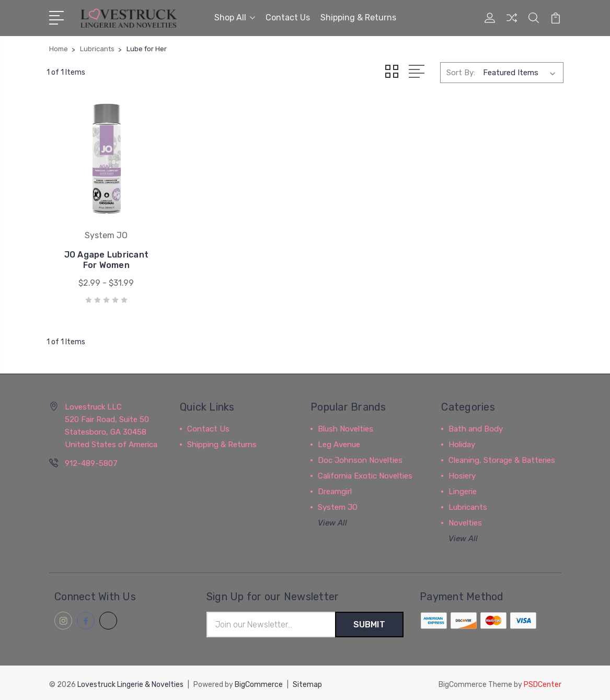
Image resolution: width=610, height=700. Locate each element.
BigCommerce (259, 682)
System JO (338, 505)
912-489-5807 (91, 461)
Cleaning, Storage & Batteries (502, 458)
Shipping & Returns (358, 17)
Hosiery (462, 473)
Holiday (462, 442)
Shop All (235, 17)
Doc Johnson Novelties (360, 458)
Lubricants (468, 505)
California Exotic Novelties (365, 473)
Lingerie (463, 489)
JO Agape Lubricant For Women (106, 257)
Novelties (465, 520)
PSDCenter (543, 682)
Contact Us (288, 17)
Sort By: (461, 72)
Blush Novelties (346, 426)
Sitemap (307, 682)
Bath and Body (476, 426)
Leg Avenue (339, 442)
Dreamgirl (335, 489)
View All (332, 520)
